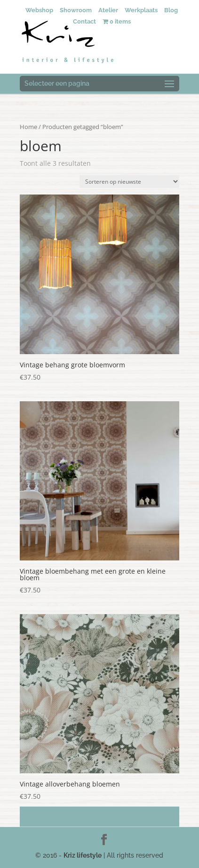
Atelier (108, 10)
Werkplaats (141, 10)
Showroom (76, 10)
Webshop (39, 10)
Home (28, 127)
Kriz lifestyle (83, 855)
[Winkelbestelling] (129, 182)
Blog (171, 10)
